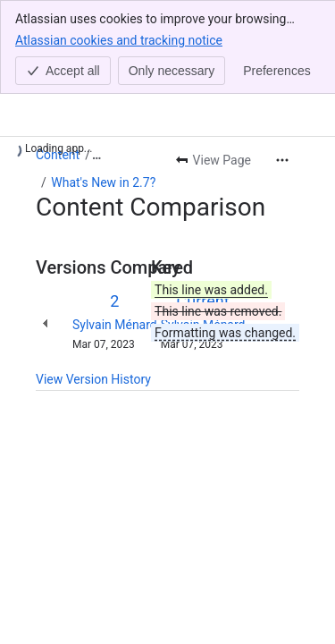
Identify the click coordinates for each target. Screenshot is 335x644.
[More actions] (282, 160)
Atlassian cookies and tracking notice (119, 39)
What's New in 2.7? (103, 182)
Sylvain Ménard (115, 325)
